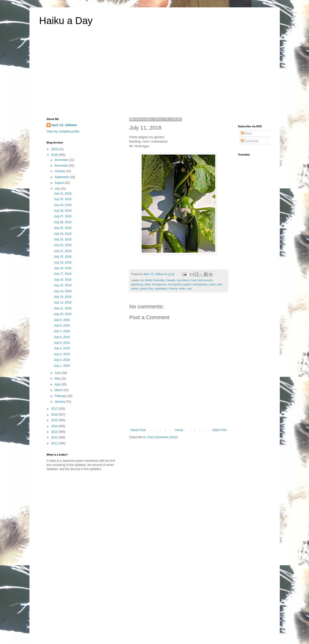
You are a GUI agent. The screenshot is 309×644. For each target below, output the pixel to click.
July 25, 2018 (62, 228)
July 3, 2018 (62, 354)
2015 (55, 420)
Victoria (173, 289)
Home (179, 430)
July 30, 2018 (62, 199)
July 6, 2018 (62, 337)
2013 (55, 432)
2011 (55, 443)
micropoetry (175, 284)
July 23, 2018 (62, 239)
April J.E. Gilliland (64, 125)
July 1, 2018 (62, 366)
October (60, 171)
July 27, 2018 (62, 216)
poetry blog (146, 289)
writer (182, 289)
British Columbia (155, 280)
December (62, 160)
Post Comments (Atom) (163, 437)
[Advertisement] (155, 75)
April (58, 384)
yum (189, 289)
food (194, 280)
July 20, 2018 (62, 257)
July (58, 189)
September (62, 177)
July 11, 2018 (62, 308)
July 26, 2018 (62, 222)
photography (200, 284)
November (62, 166)
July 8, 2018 (62, 326)
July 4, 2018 (62, 348)
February (61, 396)
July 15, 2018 (62, 285)
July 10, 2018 (62, 314)
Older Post (220, 430)
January (60, 402)
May (58, 379)
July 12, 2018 (62, 302)
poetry (135, 289)
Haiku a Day (66, 21)
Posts (246, 133)
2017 (55, 409)
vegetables (161, 289)
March (59, 390)
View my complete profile (63, 131)
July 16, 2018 (62, 280)
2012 (55, 437)
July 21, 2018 (62, 251)
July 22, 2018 (62, 245)
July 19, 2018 (62, 263)
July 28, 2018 (62, 211)
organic (187, 284)
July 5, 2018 (62, 343)
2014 (55, 426)
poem (212, 284)
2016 (55, 415)
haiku (148, 284)
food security (205, 280)
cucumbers (183, 280)
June (58, 373)
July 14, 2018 (62, 291)
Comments (250, 141)
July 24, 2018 (62, 234)
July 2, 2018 (62, 360)
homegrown (159, 284)
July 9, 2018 (62, 320)
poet (220, 284)
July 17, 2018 (62, 274)
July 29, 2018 (62, 205)
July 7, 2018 (62, 331)
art (142, 280)
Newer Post (138, 430)
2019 (55, 149)
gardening (137, 284)
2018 (55, 155)
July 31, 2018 (62, 194)
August (60, 183)
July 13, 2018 (62, 297)
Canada (171, 280)
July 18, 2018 (62, 268)
